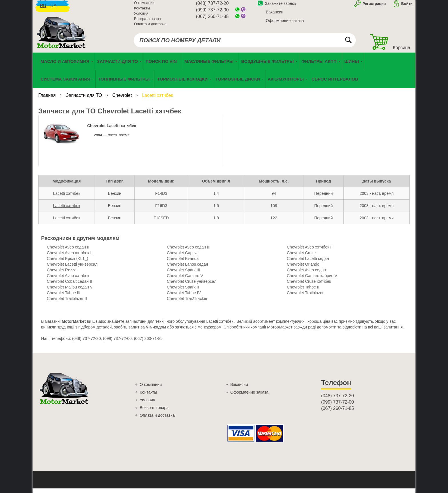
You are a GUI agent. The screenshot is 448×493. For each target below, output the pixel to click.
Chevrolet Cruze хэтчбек (309, 286)
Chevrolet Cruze (301, 257)
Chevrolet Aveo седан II (68, 252)
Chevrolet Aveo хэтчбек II (310, 252)
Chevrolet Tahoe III (64, 297)
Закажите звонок (277, 7)
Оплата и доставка (150, 27)
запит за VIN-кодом (147, 332)
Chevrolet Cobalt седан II (69, 286)
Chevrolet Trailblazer (305, 297)
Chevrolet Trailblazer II (67, 303)
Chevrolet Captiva (183, 257)
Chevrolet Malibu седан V (70, 292)
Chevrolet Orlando (303, 269)
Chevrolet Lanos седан (187, 269)
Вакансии (275, 15)
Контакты (142, 11)
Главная (48, 100)
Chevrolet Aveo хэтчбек (68, 280)
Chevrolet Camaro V (185, 280)
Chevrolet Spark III (183, 274)
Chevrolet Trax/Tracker (187, 303)
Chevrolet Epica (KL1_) (68, 263)
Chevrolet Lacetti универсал (72, 269)
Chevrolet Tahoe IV (184, 297)
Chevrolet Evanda (183, 263)
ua (53, 9)
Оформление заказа (285, 24)
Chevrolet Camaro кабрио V (312, 280)
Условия (141, 16)
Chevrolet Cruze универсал (192, 286)
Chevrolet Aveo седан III (189, 252)
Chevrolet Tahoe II (303, 292)
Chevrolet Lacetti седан (308, 263)
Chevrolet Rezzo (62, 274)
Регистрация (374, 7)
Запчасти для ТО (85, 100)
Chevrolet (123, 100)
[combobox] (245, 43)
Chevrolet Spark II (183, 292)
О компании (144, 6)
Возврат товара (147, 22)
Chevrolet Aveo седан (306, 274)
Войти (407, 7)
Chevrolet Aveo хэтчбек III (70, 257)
